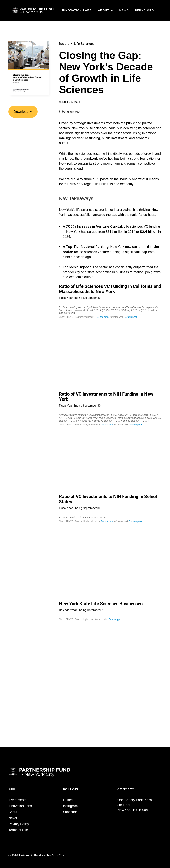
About (13, 812)
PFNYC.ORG (145, 10)
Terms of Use (18, 830)
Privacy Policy (19, 824)
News (13, 818)
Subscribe (70, 812)
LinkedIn (69, 800)
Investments (17, 800)
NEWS (124, 10)
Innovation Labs (20, 806)
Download (23, 112)
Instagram (70, 806)
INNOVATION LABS (77, 10)
